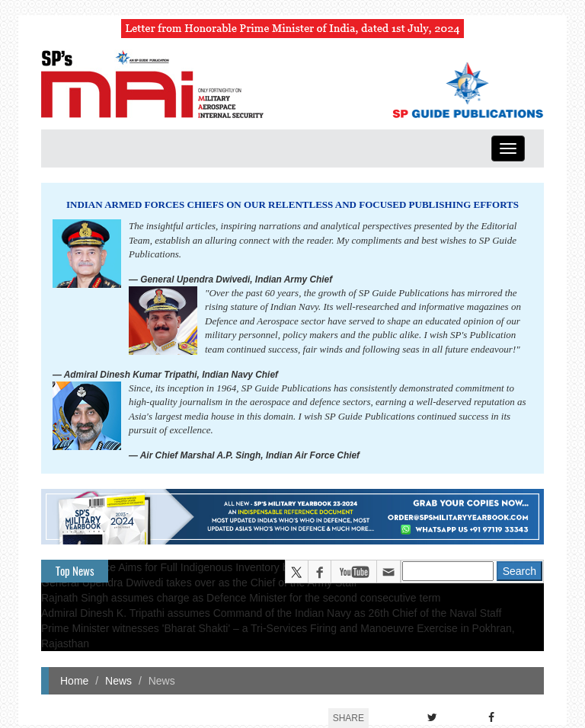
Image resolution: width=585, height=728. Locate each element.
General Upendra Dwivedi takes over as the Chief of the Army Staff (199, 583)
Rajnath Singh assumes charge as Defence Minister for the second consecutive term (241, 598)
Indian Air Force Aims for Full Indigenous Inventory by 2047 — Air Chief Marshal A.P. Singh (255, 567)
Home (74, 681)
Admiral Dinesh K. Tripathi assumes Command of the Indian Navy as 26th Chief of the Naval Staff (271, 613)
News (118, 681)
